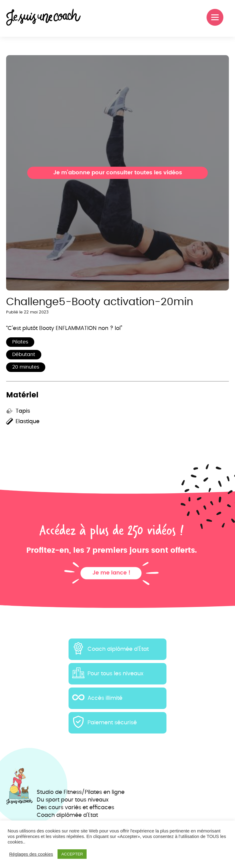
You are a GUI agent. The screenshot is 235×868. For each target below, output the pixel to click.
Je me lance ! (112, 573)
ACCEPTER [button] (72, 854)
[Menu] (215, 17)
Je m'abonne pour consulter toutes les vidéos (118, 173)
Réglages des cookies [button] (31, 854)
